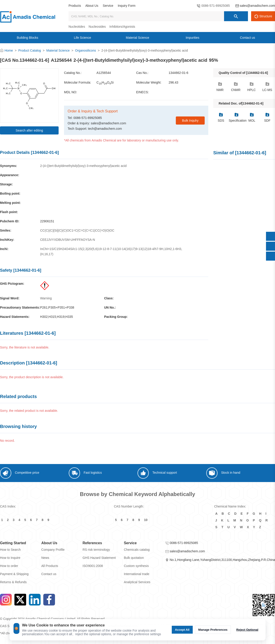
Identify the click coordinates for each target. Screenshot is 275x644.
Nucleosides (97, 27)
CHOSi (105, 83)
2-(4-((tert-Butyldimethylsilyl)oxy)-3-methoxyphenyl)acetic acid (83, 166)
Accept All (182, 630)
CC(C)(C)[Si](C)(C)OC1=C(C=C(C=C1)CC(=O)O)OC (77, 230)
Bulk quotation (134, 558)
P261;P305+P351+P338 (57, 307)
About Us (92, 6)
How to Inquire (10, 558)
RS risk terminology (96, 550)
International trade (136, 574)
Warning (46, 298)
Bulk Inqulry (190, 121)
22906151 (47, 221)
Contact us (49, 574)
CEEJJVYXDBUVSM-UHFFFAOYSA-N (68, 240)
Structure (266, 16)
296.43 (173, 82)
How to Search (10, 550)
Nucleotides (77, 27)
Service (108, 6)
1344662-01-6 (178, 73)
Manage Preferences (213, 630)
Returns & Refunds (13, 582)
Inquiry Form (127, 6)
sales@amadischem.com (257, 6)
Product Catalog (30, 50)
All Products (50, 566)
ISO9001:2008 (93, 566)
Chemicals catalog (137, 550)
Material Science (58, 50)
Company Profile (53, 550)
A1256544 (104, 73)
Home (9, 50)
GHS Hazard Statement (99, 558)
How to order (9, 566)
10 (146, 520)
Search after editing (29, 130)
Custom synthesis (136, 566)
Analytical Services (137, 582)
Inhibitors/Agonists (122, 27)
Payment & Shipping (14, 574)
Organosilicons (86, 50)
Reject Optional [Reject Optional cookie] (247, 630)
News (45, 558)
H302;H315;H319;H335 (57, 317)
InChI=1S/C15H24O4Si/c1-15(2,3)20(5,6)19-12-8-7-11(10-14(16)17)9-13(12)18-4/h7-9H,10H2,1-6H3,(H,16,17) (111, 251)
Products (75, 6)
